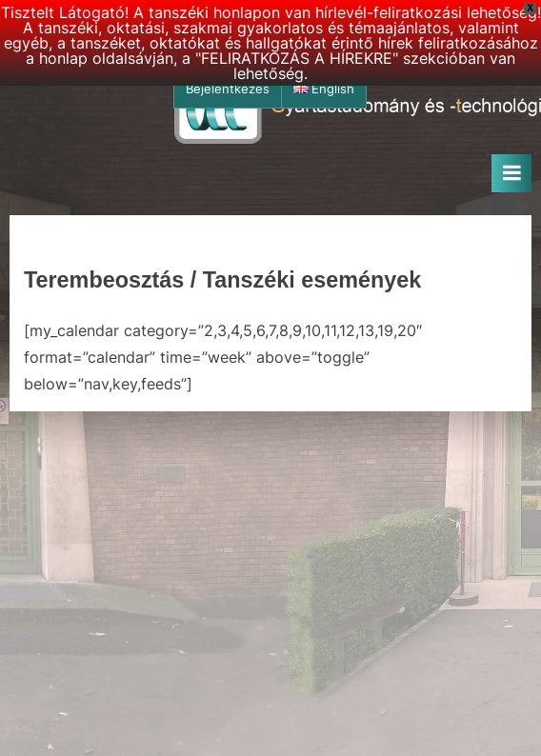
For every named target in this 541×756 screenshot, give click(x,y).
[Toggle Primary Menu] (511, 173)
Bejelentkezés (228, 89)
